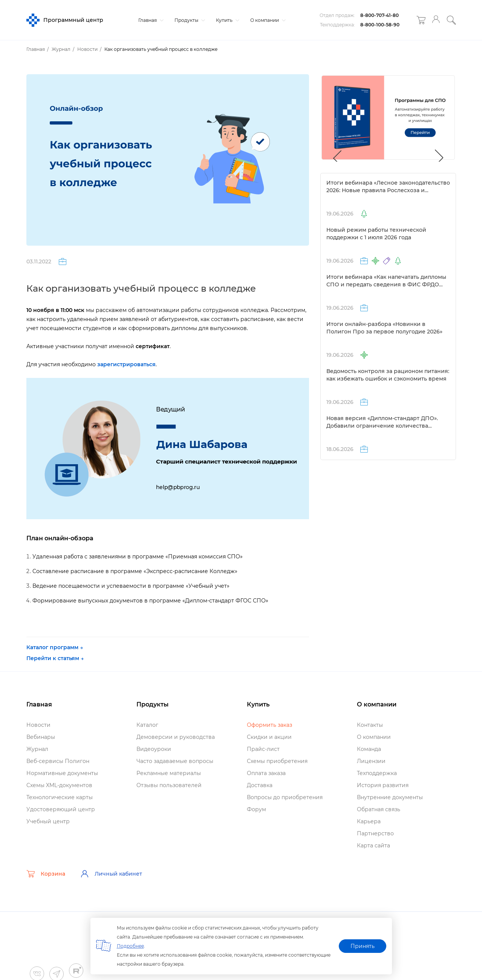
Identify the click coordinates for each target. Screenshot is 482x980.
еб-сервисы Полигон (58, 761)
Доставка (260, 785)
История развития (383, 785)
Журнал (37, 749)
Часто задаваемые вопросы (175, 761)
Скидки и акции (269, 737)
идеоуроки (154, 749)
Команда (369, 749)
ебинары (41, 737)
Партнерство (375, 833)
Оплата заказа (266, 773)
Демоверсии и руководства (176, 737)
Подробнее (130, 946)
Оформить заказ (269, 725)
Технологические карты (60, 797)
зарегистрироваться (126, 364)
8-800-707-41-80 (379, 15)
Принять (363, 946)
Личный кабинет (111, 874)
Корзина (46, 874)
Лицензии (371, 761)
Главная (150, 20)
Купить (227, 20)
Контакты (370, 725)
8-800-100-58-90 (380, 25)
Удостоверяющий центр (61, 809)
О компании (267, 20)
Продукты (189, 20)
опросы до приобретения (285, 797)
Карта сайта (373, 845)
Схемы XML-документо (59, 785)
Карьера (369, 821)
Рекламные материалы (169, 773)
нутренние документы (390, 797)
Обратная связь (379, 809)
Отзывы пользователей (169, 785)
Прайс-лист (263, 749)
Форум (256, 809)
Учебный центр (48, 821)
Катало (147, 725)
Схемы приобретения (277, 761)
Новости (38, 725)
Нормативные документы (62, 773)
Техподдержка (377, 773)
